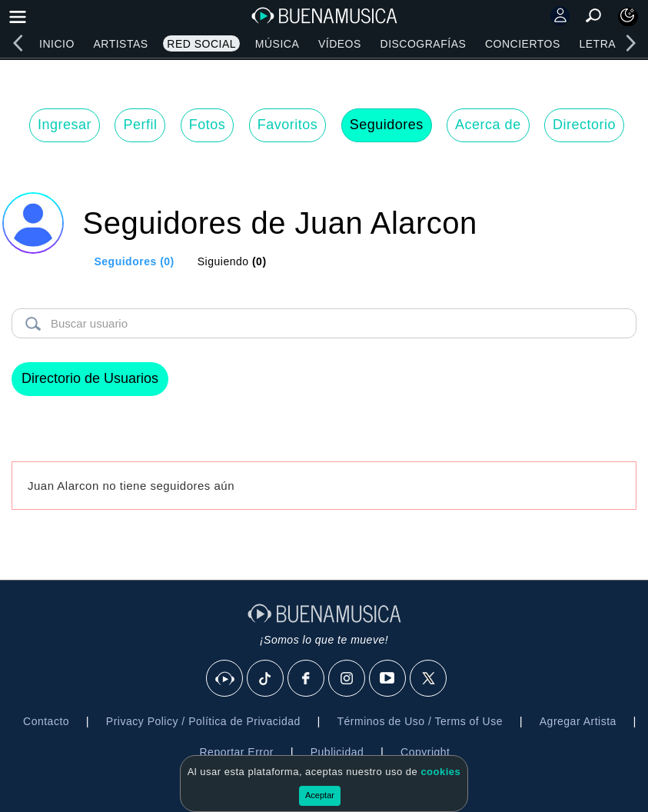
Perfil (140, 125)
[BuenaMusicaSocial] (225, 679)
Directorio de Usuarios (90, 378)
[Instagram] (347, 679)
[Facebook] (307, 679)
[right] (630, 43)
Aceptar (320, 795)
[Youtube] (388, 679)
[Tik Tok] (266, 679)
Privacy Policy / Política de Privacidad (203, 721)
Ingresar (65, 125)
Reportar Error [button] (237, 752)
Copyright (425, 752)
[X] (429, 679)
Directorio (584, 125)
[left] (18, 43)
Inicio (57, 44)
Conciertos (523, 44)
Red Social (201, 44)
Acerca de (488, 125)
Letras (601, 44)
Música (277, 44)
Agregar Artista (578, 721)
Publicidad (337, 752)
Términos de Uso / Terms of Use (420, 721)
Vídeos (340, 44)
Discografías (424, 44)
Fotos (208, 125)
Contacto (46, 721)
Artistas (120, 44)
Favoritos (288, 125)
